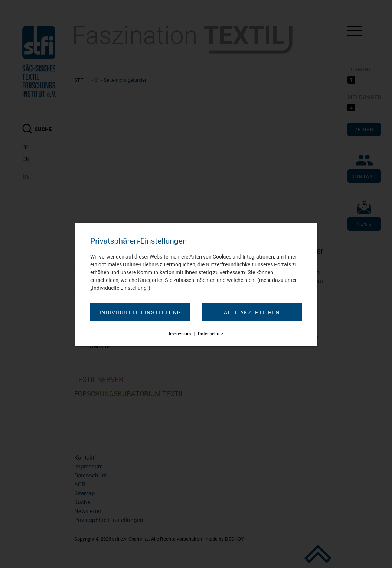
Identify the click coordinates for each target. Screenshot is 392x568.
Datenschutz (210, 334)
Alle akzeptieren (252, 312)
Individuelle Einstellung (141, 312)
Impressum (180, 334)
